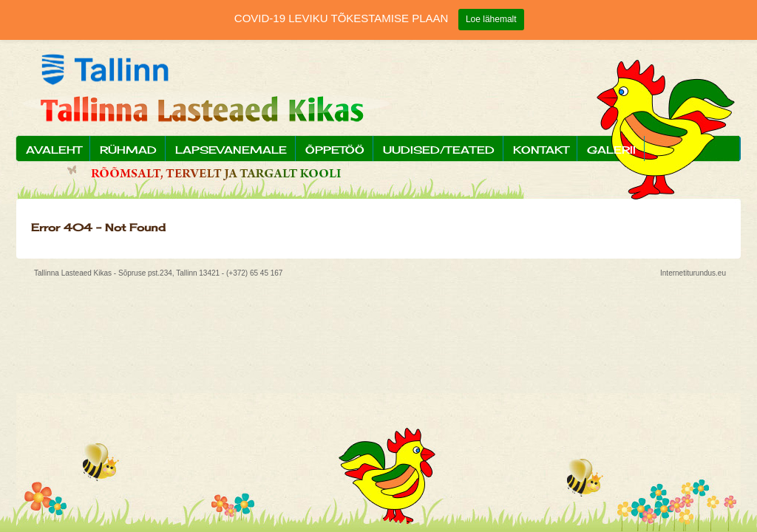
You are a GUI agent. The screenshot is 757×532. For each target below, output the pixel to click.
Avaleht (54, 150)
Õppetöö (335, 150)
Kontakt (541, 150)
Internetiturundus (688, 273)
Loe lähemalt (491, 19)
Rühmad (128, 150)
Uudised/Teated (439, 150)
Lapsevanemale (231, 150)
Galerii (611, 150)
